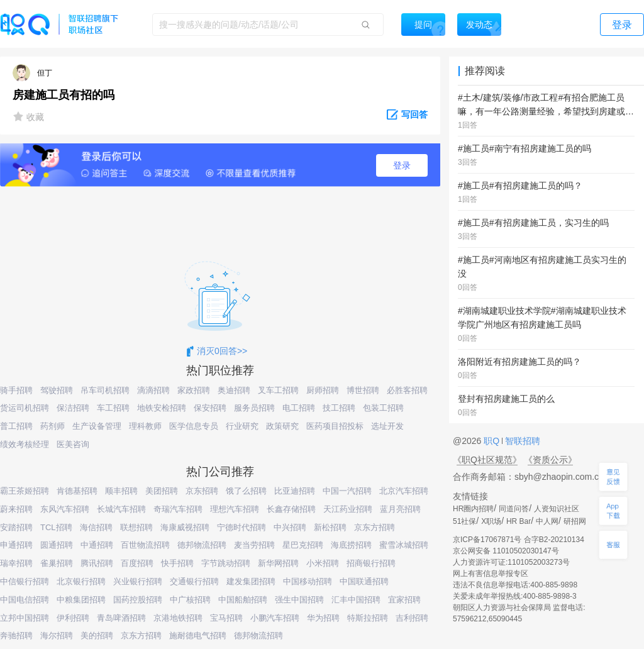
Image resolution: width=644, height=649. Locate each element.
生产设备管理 (97, 426)
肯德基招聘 (77, 491)
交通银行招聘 (194, 581)
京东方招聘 (375, 527)
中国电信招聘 (25, 600)
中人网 (547, 521)
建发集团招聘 (251, 581)
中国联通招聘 (364, 581)
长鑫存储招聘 (291, 509)
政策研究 (282, 426)
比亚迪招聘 (295, 491)
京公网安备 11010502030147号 (506, 551)
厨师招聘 (323, 390)
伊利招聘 (73, 618)
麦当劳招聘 (254, 545)
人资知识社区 (557, 509)
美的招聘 (97, 635)
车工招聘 (113, 408)
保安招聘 (210, 408)
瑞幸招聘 (16, 563)
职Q (493, 441)
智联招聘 (521, 441)
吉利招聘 (412, 618)
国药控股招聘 (138, 600)
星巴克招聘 (303, 545)
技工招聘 (339, 408)
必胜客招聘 (407, 390)
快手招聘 (177, 563)
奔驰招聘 (16, 635)
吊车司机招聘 (105, 390)
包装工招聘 (383, 408)
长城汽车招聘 (121, 509)
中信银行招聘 (25, 581)
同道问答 (514, 509)
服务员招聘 (254, 408)
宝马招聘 (226, 618)
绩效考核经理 (25, 444)
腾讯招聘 (97, 563)
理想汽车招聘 (235, 509)
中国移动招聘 (308, 581)
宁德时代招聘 (241, 527)
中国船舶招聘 (243, 600)
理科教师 (145, 426)
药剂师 (53, 426)
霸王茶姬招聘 (25, 491)
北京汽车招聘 (404, 491)
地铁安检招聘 (162, 408)
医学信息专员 (194, 426)
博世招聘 (363, 390)
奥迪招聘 (234, 390)
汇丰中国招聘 (356, 600)
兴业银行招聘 (138, 581)
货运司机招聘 (25, 408)
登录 (402, 165)
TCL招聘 (56, 527)
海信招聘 (96, 527)
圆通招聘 (57, 545)
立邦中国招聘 (25, 618)
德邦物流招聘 (202, 545)
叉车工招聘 (278, 390)
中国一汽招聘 (347, 491)
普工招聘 (16, 426)
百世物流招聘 (145, 545)
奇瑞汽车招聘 (178, 509)
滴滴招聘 (153, 390)
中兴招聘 (290, 527)
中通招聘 (97, 545)
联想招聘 (136, 527)
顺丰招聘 (121, 491)
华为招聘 (323, 618)
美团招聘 (162, 491)
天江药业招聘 (348, 509)
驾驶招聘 (57, 390)
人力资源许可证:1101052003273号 (511, 562)
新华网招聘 (278, 563)
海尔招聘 (57, 635)
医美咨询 (73, 444)
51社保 (464, 521)
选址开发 (387, 426)
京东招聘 (202, 491)
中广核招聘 (190, 600)
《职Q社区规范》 (487, 460)
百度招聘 (137, 563)
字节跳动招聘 (226, 563)
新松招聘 (330, 527)
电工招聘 (299, 408)
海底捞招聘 (351, 545)
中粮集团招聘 (81, 600)
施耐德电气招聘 (198, 635)
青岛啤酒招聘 (121, 618)
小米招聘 (323, 563)
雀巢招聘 (57, 563)
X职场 (491, 521)
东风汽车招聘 (65, 509)
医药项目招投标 (335, 426)
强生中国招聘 (299, 600)
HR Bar (519, 521)
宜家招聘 (404, 600)
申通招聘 (16, 545)
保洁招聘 (73, 408)
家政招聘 (194, 390)
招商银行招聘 (371, 563)
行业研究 (242, 426)
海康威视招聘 (185, 527)
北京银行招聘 (81, 581)
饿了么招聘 (246, 491)
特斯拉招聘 (368, 618)
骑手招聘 (16, 390)
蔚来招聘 (16, 509)
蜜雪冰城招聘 (404, 545)
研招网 (575, 521)
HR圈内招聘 (473, 509)
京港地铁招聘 (178, 618)
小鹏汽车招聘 (275, 618)
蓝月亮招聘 (400, 509)
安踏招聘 (16, 527)
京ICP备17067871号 (487, 540)
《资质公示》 (550, 460)
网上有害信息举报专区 (491, 574)
